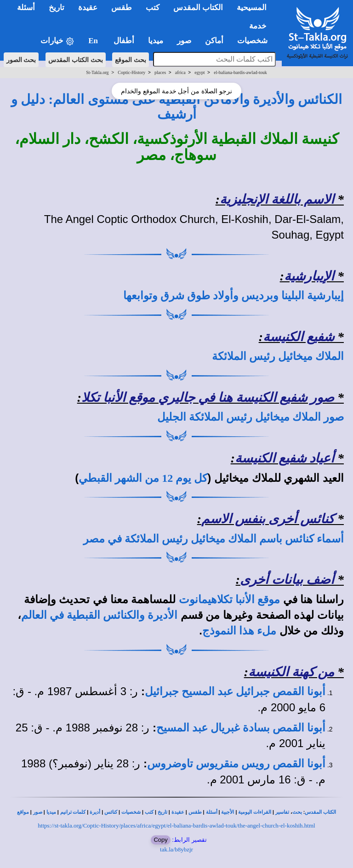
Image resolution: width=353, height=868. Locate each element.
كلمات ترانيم (73, 812)
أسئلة (212, 812)
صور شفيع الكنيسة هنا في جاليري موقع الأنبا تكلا (208, 397)
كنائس (111, 812)
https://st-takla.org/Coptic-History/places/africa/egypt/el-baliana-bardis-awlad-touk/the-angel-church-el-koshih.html (176, 825)
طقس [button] (122, 8)
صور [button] (184, 41)
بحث (297, 812)
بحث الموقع (131, 60)
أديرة (95, 812)
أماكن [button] (214, 41)
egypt (199, 72)
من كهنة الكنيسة (291, 672)
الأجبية (228, 812)
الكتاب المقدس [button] (198, 8)
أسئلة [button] (26, 8)
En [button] (94, 41)
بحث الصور (21, 60)
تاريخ (162, 812)
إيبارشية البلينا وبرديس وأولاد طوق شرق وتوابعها (233, 296)
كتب (149, 812)
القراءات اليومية (255, 812)
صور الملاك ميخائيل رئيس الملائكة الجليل (251, 417)
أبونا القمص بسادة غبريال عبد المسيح (241, 728)
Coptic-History (131, 72)
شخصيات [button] (255, 41)
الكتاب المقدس (320, 812)
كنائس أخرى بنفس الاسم (268, 519)
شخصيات (131, 812)
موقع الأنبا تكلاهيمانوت (229, 600)
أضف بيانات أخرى (287, 580)
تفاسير (282, 812)
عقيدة (178, 812)
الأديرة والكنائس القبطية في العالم (99, 615)
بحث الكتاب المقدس (76, 60)
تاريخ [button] (57, 8)
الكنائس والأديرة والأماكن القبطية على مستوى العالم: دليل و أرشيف (176, 107)
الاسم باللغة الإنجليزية (277, 199)
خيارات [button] (57, 41)
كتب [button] (153, 8)
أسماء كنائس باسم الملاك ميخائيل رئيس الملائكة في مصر (214, 539)
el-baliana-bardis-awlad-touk (240, 72)
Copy (160, 840)
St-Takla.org (97, 72)
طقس (195, 812)
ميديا (51, 812)
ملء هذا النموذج (239, 631)
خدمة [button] (258, 26)
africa (180, 72)
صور (38, 812)
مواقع (23, 812)
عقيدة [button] (88, 8)
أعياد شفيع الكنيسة (285, 458)
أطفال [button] (124, 41)
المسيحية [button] (252, 8)
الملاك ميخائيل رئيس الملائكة (278, 356)
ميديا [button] (156, 41)
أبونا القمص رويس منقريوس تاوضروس (236, 764)
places (160, 72)
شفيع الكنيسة (299, 337)
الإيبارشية (309, 276)
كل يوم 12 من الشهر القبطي (143, 478)
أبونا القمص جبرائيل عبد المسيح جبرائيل (235, 691)
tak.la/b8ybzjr (176, 849)
